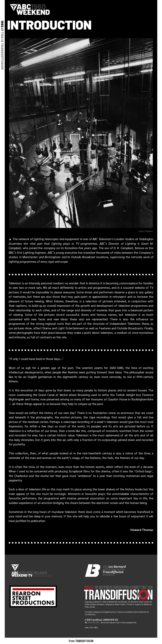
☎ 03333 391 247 (92, 622)
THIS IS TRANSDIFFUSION (2, 51)
